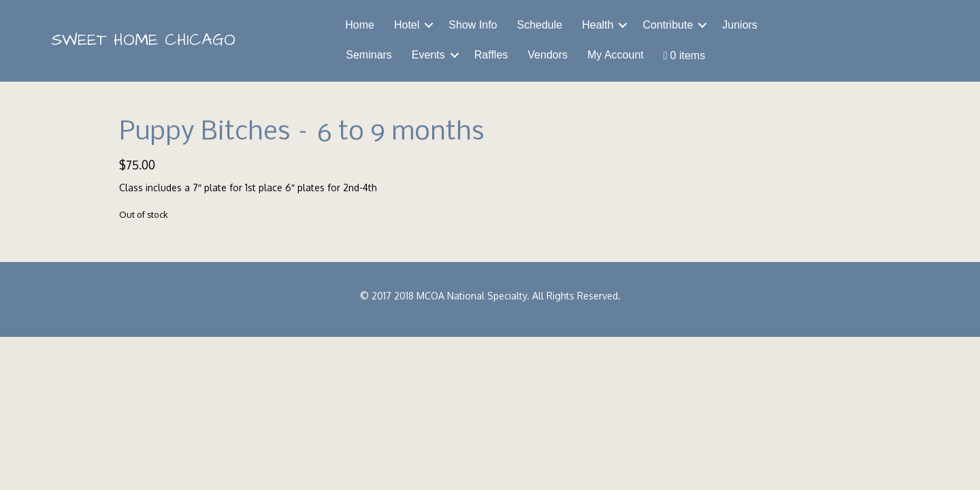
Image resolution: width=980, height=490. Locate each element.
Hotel (407, 25)
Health (598, 25)
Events (428, 55)
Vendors (548, 55)
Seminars (369, 55)
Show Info (473, 25)
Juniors (740, 25)
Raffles (491, 55)
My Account (616, 55)
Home (360, 25)
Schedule (539, 25)
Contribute (668, 25)
